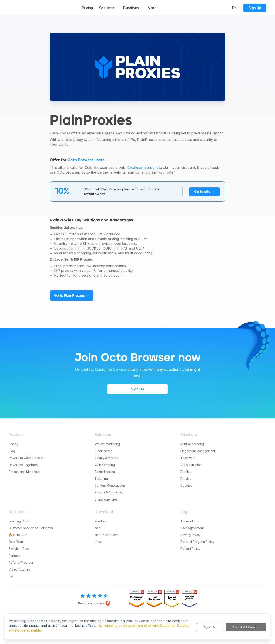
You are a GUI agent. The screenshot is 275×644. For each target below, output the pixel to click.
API (11, 576)
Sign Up (255, 8)
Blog (12, 451)
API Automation (191, 465)
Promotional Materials (24, 472)
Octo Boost (17, 542)
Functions (156, 8)
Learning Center (20, 521)
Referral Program (21, 563)
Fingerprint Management (198, 451)
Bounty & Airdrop (107, 458)
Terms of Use (190, 521)
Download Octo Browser (26, 458)
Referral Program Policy (197, 542)
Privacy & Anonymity (109, 492)
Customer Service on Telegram (31, 528)
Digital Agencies (106, 499)
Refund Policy (190, 549)
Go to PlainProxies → (72, 295)
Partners (15, 556)
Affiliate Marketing (107, 444)
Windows (101, 521)
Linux (98, 542)
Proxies (186, 479)
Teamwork (188, 458)
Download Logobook (24, 465)
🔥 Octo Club (18, 535)
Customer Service (111, 369)
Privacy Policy (190, 535)
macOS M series (106, 535)
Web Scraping (105, 465)
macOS (100, 528)
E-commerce (104, 451)
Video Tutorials (19, 569)
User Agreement (192, 528)
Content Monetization (110, 485)
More (177, 8)
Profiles (186, 472)
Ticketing (101, 479)
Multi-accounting (192, 444)
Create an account (143, 167)
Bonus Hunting (105, 472)
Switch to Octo (19, 549)
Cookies (186, 485)
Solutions (131, 8)
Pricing (112, 8)
